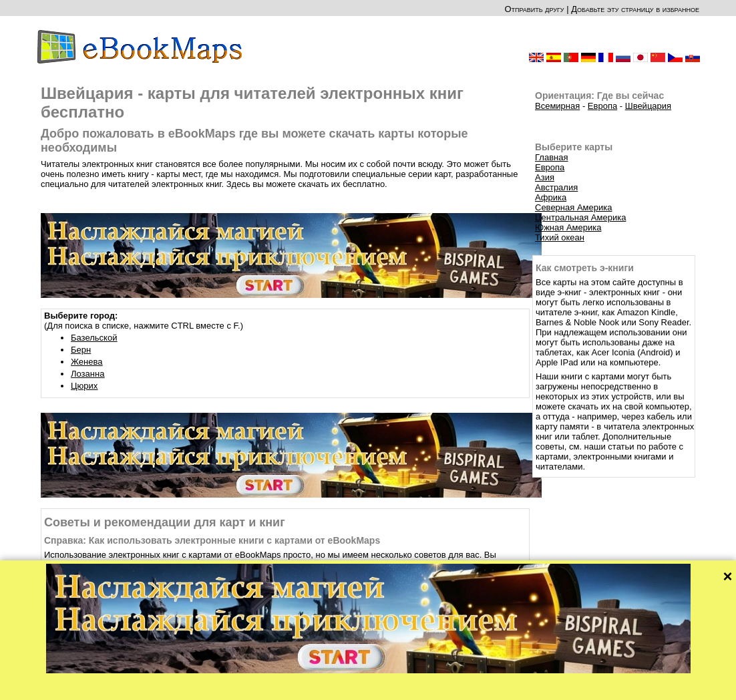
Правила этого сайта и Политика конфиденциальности (423, 686)
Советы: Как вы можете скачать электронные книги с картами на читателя (217, 593)
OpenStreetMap (359, 678)
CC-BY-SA (407, 678)
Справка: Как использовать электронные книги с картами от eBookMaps (212, 540)
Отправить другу (534, 9)
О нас (314, 686)
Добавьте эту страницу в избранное (635, 9)
